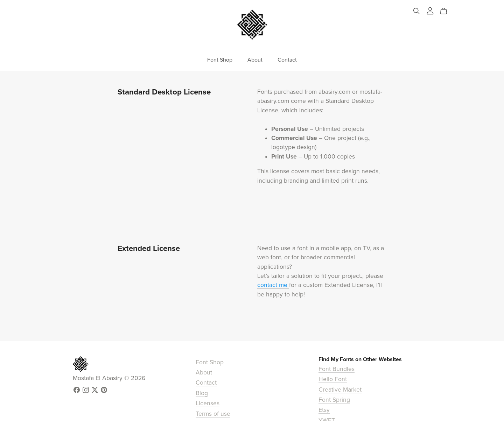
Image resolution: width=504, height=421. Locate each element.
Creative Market (340, 390)
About (255, 60)
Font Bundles (337, 369)
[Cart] (446, 11)
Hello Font (333, 379)
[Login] (430, 10)
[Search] (416, 11)
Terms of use (213, 414)
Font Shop (220, 60)
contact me (273, 285)
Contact (287, 60)
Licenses (208, 403)
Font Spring (334, 400)
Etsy (324, 410)
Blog (202, 393)
